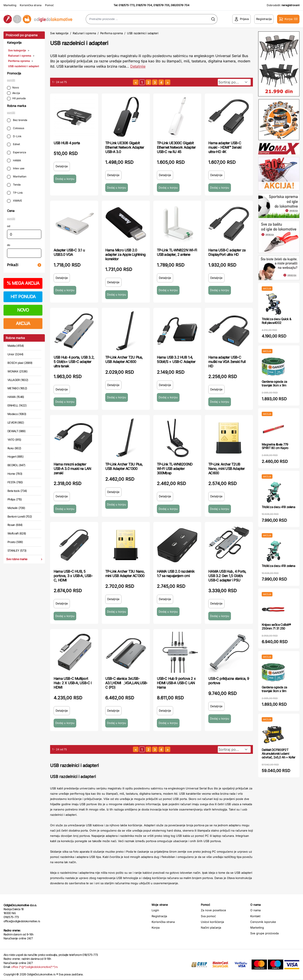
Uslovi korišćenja (212, 922)
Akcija (14, 93)
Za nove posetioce (213, 910)
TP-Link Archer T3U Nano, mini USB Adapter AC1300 (125, 574)
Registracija (159, 916)
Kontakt (255, 916)
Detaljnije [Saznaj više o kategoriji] (138, 66)
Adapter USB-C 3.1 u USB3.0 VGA (69, 252)
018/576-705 (161, 5)
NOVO (23, 310)
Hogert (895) (15, 457)
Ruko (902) (14, 448)
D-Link (14, 136)
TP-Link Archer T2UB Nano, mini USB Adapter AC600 (226, 469)
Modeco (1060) (17, 414)
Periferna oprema (19, 61)
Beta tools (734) (17, 491)
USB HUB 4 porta (67, 143)
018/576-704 (144, 5)
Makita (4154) (16, 346)
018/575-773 (127, 5)
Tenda (14, 185)
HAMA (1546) (16, 397)
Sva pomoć (208, 916)
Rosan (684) (15, 525)
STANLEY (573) (17, 550)
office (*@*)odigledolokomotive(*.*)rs (34, 967)
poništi (11, 80)
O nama (255, 910)
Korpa (156, 928)
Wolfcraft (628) (17, 533)
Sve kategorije (17, 51)
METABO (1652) (17, 388)
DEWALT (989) (16, 431)
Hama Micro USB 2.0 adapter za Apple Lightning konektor (125, 254)
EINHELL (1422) (17, 405)
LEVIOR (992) (16, 422)
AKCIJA (23, 323)
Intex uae (16, 169)
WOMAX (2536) (17, 371)
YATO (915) (14, 440)
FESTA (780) (15, 482)
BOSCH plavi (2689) (20, 363)
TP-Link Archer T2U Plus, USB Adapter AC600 (124, 359)
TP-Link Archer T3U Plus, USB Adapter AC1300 (124, 466)
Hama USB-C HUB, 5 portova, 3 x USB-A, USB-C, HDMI (73, 576)
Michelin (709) (16, 508)
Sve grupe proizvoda (264, 933)
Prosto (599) (15, 542)
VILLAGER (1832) (18, 380)
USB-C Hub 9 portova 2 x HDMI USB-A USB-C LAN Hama (176, 683)
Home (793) (15, 474)
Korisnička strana (31, 5)
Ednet (14, 144)
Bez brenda (17, 120)
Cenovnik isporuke (263, 922)
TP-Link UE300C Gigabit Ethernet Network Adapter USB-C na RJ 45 (176, 147)
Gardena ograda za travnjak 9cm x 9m (274, 383)
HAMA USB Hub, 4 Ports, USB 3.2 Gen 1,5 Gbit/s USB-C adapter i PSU (227, 576)
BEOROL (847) (16, 465)
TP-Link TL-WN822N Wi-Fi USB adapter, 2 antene (177, 252)
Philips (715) (15, 499)
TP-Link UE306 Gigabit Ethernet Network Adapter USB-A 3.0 (125, 147)
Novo (13, 88)
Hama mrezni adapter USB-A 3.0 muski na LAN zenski (72, 469)
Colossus (16, 128)
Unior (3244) (15, 354)
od (9, 226)
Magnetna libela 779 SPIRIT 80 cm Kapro (275, 446)
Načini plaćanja (211, 928)
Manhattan (17, 177)
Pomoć (49, 5)
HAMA (14, 161)
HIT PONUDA (23, 297)
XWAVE (15, 201)
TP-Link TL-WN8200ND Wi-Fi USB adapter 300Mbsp (175, 469)
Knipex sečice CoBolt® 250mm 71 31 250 (276, 626)
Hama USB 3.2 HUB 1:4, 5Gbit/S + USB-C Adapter (176, 359)
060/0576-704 (180, 5)
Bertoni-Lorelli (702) (20, 516)
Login (155, 910)
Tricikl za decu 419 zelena (278, 507)
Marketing (10, 5)
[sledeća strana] (168, 82)
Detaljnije (62, 166)
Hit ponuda (16, 98)
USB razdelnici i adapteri (24, 66)
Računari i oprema (20, 56)
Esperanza (17, 153)
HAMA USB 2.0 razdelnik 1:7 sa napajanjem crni (176, 574)
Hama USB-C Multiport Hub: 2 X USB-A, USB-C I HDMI (73, 683)
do (9, 245)
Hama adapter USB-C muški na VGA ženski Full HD (227, 362)
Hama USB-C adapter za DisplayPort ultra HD (227, 252)
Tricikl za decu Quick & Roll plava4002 (276, 321)
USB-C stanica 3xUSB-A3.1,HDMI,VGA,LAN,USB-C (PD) (126, 683)
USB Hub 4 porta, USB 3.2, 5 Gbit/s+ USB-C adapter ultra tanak (74, 362)
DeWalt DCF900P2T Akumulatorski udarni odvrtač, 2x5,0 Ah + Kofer (279, 753)
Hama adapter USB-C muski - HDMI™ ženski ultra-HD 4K (225, 147)
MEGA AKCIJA (23, 283)
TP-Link (15, 193)
